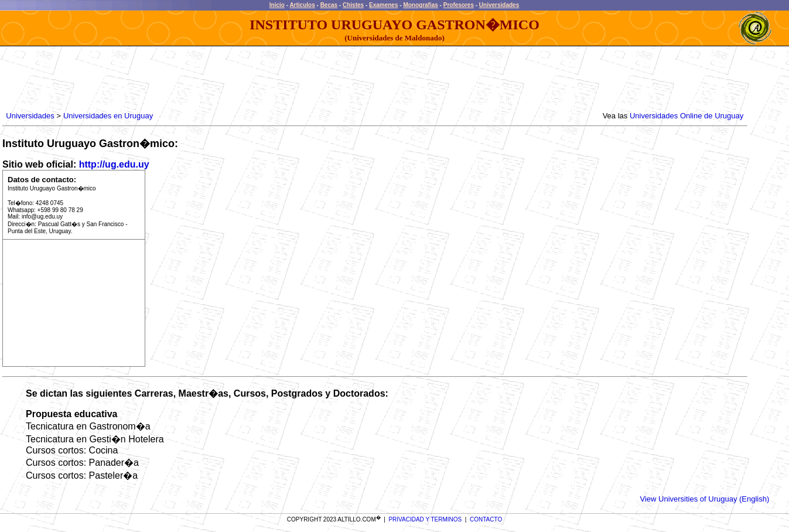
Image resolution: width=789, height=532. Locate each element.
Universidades (499, 5)
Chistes (353, 5)
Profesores (459, 5)
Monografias (420, 5)
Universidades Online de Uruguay (686, 116)
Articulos (302, 5)
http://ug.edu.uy (114, 164)
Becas (329, 5)
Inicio (277, 5)
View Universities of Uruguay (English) (704, 499)
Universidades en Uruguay (108, 116)
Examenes (383, 5)
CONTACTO (486, 519)
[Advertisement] (217, 79)
